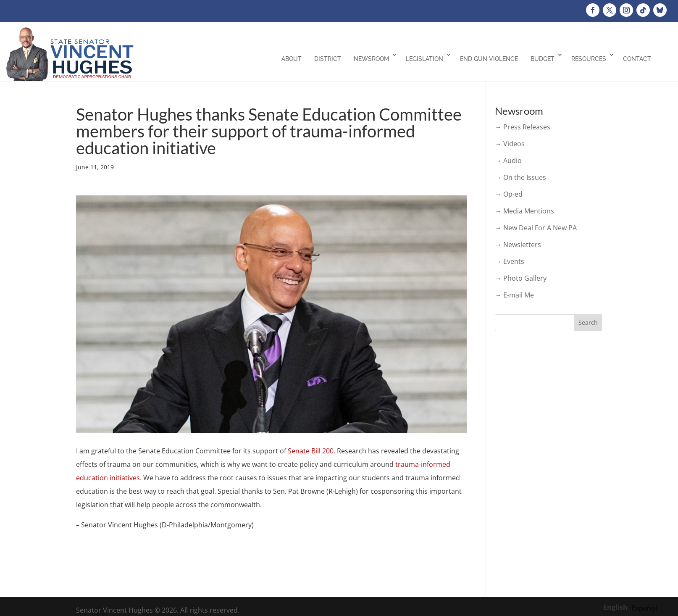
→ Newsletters (518, 245)
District (328, 59)
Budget (543, 59)
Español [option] (644, 608)
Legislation (424, 59)
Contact (637, 59)
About (292, 59)
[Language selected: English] (632, 607)
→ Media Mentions (524, 211)
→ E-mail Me (514, 295)
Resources (589, 59)
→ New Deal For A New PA (536, 228)
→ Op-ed (509, 194)
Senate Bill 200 (311, 451)
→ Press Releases (523, 127)
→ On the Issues (520, 177)
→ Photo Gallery (521, 278)
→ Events (510, 261)
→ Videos (510, 144)
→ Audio (508, 161)
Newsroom (371, 59)
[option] (644, 608)
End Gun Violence (489, 59)
